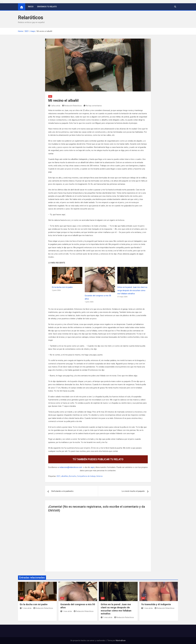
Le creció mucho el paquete (133, 491)
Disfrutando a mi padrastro (62, 491)
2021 (58, 476)
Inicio (31, 7)
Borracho (73, 476)
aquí (92, 467)
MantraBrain (121, 641)
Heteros (99, 476)
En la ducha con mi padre (62, 287)
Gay (50, 96)
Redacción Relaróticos (72, 106)
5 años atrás (54, 106)
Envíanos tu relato (47, 7)
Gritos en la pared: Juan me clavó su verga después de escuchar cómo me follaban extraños (132, 290)
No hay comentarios (94, 106)
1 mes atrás (26, 608)
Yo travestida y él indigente (156, 604)
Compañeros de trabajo (86, 476)
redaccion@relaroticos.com (71, 467)
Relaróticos (31, 18)
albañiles (65, 476)
